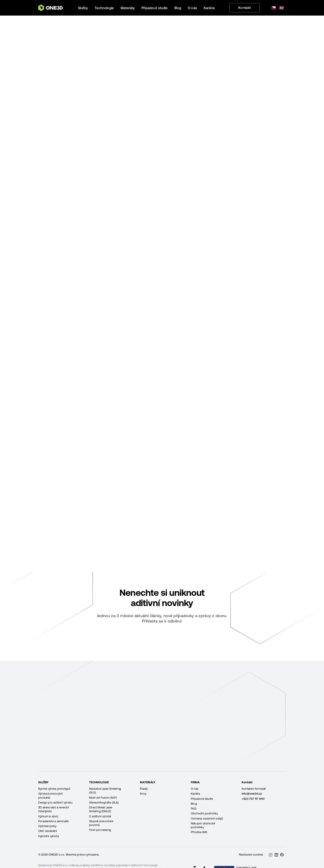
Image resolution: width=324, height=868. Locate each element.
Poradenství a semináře (53, 821)
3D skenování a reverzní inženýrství (54, 809)
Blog (194, 804)
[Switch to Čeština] (274, 8)
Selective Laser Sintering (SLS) (105, 791)
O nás (195, 789)
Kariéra (195, 794)
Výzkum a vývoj (48, 816)
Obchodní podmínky (204, 813)
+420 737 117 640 (253, 799)
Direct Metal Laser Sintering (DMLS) (101, 809)
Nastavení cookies (251, 855)
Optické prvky (47, 826)
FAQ (194, 809)
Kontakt (244, 8)
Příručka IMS (199, 832)
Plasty (144, 789)
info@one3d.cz (252, 794)
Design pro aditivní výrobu (55, 803)
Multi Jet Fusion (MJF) (103, 798)
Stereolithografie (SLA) (104, 803)
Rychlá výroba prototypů (54, 789)
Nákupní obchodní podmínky (203, 825)
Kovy (143, 794)
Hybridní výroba (49, 836)
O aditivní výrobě (100, 816)
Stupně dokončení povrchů (101, 823)
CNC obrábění (48, 831)
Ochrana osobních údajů (207, 819)
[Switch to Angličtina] (282, 8)
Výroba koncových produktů (50, 795)
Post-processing (100, 830)
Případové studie (202, 799)
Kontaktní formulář (254, 789)
